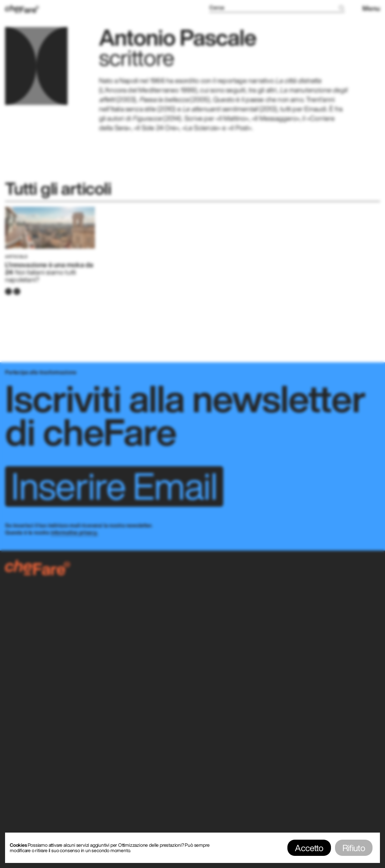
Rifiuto (354, 848)
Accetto (309, 848)
